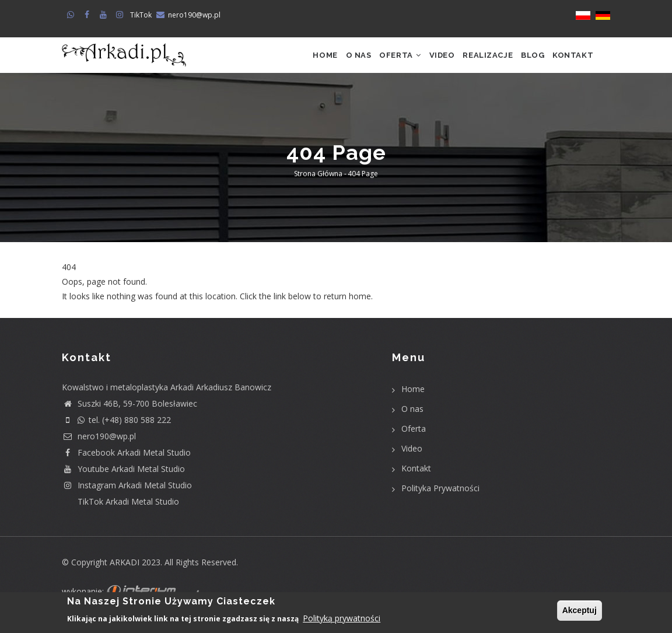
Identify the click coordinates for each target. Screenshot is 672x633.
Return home (87, 326)
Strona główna (318, 189)
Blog (521, 63)
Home (276, 63)
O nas (317, 63)
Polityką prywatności (342, 619)
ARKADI (125, 577)
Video (415, 63)
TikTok (141, 15)
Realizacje (469, 63)
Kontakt (569, 63)
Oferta (366, 63)
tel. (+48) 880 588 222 (116, 435)
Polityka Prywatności (440, 503)
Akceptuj (580, 611)
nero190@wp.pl (194, 15)
